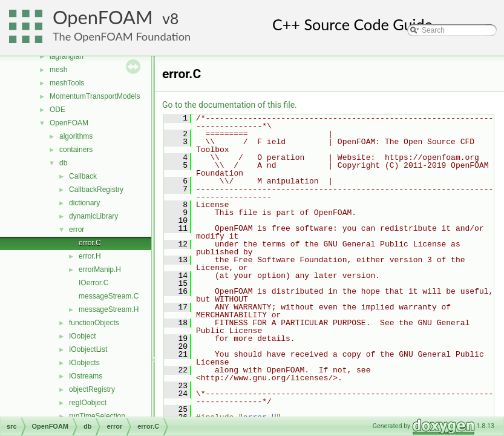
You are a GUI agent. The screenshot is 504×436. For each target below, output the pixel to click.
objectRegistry (92, 389)
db (63, 163)
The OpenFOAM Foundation (122, 36)
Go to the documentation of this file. (230, 105)
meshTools (67, 83)
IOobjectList (88, 349)
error (77, 230)
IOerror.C (93, 283)
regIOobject (88, 403)
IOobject (83, 336)
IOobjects (84, 363)
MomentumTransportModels (95, 96)
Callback (83, 176)
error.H (90, 256)
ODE (57, 110)
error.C (90, 243)
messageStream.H (109, 309)
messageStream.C (109, 296)
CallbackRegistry (96, 190)
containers (76, 150)
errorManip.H (100, 269)
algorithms (76, 136)
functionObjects (94, 323)
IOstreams (86, 376)
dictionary (84, 203)
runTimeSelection (97, 416)
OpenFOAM (103, 17)
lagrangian (67, 56)
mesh (58, 70)
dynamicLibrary (93, 216)
